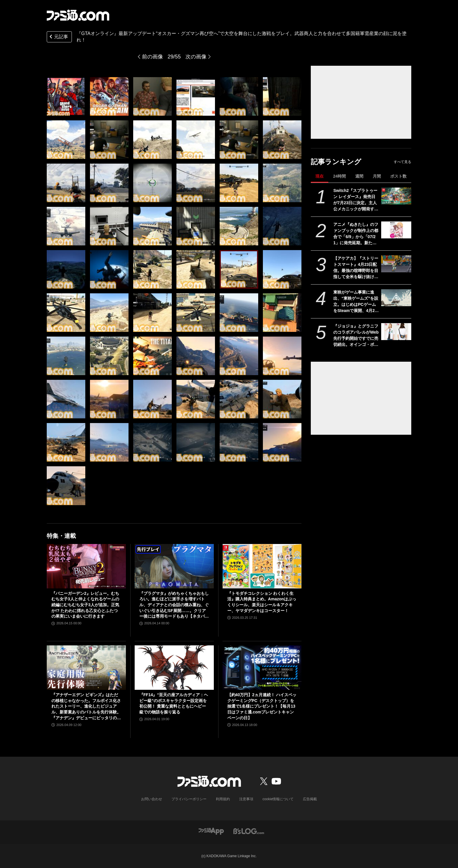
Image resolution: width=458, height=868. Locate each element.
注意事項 (246, 799)
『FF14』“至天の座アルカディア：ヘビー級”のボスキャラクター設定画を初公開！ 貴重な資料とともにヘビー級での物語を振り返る (174, 703)
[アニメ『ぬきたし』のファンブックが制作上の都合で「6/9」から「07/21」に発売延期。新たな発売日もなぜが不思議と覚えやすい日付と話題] (396, 230)
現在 (320, 176)
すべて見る (403, 162)
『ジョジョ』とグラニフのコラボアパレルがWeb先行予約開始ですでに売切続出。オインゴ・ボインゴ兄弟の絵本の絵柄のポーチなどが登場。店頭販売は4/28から (356, 336)
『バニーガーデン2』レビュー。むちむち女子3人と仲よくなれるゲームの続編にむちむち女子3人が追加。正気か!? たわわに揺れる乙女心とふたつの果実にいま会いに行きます (85, 605)
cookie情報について (278, 799)
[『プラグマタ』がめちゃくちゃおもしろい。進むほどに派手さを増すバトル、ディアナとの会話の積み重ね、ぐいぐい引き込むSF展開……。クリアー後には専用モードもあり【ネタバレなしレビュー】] (174, 566)
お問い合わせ (152, 799)
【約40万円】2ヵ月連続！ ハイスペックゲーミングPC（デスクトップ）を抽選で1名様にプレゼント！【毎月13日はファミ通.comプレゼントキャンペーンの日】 (262, 706)
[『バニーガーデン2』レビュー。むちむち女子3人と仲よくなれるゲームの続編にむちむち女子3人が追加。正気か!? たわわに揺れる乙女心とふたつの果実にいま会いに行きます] (86, 566)
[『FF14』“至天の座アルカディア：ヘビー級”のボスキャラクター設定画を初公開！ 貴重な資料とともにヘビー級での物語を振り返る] (174, 668)
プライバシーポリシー (189, 799)
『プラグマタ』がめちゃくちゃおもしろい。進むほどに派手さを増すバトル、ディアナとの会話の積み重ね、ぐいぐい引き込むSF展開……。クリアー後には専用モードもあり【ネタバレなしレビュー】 (174, 605)
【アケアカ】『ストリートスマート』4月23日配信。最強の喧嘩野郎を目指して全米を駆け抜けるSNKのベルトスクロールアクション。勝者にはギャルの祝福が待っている (356, 268)
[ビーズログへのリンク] (249, 831)
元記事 (58, 37)
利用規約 (223, 799)
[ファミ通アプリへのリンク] (211, 831)
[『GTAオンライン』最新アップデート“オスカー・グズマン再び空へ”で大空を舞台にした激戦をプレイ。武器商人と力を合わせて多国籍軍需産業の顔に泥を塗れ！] (66, 96)
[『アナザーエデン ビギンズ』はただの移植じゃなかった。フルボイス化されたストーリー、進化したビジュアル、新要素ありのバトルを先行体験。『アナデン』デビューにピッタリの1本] (86, 668)
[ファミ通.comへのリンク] (78, 15)
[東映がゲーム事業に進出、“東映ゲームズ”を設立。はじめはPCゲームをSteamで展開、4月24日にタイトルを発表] (396, 298)
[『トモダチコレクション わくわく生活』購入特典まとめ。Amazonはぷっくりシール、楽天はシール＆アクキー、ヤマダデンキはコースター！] (262, 566)
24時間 (339, 176)
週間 (359, 176)
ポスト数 (398, 176)
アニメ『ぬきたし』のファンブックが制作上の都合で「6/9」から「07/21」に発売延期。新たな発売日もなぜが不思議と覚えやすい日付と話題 (356, 234)
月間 (377, 176)
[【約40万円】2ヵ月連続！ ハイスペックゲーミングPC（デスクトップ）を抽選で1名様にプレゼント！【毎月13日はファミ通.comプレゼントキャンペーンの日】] (262, 668)
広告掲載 (310, 799)
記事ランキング (336, 162)
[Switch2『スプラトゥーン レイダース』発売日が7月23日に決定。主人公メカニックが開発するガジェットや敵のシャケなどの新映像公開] (396, 196)
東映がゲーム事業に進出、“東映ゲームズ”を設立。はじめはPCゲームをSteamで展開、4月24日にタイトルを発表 (356, 302)
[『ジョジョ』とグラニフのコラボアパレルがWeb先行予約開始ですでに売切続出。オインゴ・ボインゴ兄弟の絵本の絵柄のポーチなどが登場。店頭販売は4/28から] (396, 332)
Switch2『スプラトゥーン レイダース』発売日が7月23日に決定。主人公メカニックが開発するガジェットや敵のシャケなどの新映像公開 (356, 200)
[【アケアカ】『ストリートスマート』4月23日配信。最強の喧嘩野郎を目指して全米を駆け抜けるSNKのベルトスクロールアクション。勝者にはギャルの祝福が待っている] (396, 264)
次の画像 (196, 57)
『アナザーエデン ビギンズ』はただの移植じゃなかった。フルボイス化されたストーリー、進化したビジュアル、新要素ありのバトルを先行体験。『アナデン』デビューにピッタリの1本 (86, 707)
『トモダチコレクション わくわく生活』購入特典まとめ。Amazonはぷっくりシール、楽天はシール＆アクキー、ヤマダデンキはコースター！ (262, 602)
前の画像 (152, 57)
